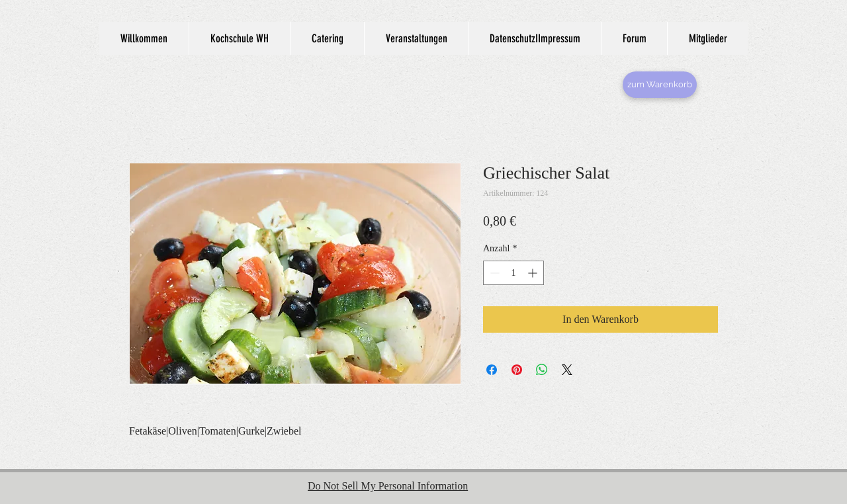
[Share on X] (567, 370)
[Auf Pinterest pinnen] (517, 370)
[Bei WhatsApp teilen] (542, 370)
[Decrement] (493, 273)
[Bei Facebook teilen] (492, 370)
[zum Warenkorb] (660, 85)
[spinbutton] (513, 273)
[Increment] (534, 273)
